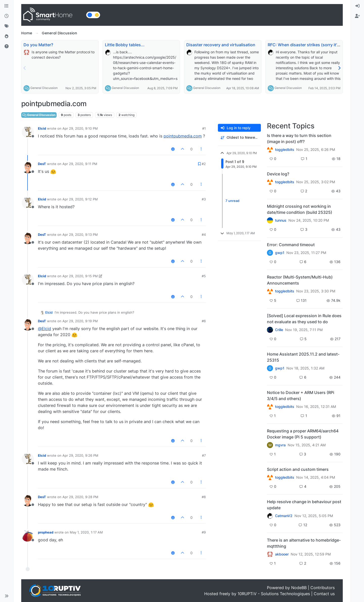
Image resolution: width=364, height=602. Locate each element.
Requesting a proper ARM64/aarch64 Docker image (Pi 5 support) (303, 434)
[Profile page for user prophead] (28, 536)
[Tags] (7, 26)
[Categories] (7, 6)
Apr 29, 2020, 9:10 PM (80, 128)
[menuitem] (357, 6)
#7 (204, 455)
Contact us (324, 594)
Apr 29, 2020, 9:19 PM (80, 321)
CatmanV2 (284, 516)
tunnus (281, 220)
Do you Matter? (38, 45)
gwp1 (280, 253)
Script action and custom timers (298, 469)
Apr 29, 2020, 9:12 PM (80, 199)
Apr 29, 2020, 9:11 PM (80, 164)
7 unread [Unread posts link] (232, 201)
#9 (204, 532)
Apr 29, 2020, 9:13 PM (80, 235)
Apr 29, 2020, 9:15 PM (80, 276)
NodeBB (299, 588)
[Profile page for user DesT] (28, 167)
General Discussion (44, 88)
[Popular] (7, 36)
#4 (204, 235)
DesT (42, 164)
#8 (204, 497)
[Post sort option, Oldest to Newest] (239, 138)
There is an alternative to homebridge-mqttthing (304, 543)
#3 (204, 199)
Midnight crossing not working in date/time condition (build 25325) (300, 209)
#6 (204, 321)
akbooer (282, 554)
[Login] (357, 6)
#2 (204, 164)
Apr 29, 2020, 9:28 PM (80, 497)
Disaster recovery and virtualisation (221, 45)
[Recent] (7, 16)
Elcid (42, 128)
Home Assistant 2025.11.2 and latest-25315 (303, 357)
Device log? (278, 174)
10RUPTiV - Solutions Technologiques (274, 594)
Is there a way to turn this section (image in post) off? (299, 138)
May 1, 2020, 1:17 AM (86, 532)
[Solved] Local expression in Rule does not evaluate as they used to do (304, 319)
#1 (204, 128)
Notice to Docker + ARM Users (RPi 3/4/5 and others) (301, 396)
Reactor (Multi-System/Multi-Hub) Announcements (300, 280)
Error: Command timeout (291, 245)
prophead (46, 532)
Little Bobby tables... (125, 45)
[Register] (357, 16)
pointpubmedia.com (183, 136)
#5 (204, 276)
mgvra (280, 445)
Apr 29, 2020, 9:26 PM (80, 455)
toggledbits (285, 150)
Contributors (323, 588)
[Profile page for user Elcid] (28, 132)
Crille (279, 330)
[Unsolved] (7, 47)
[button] (7, 596)
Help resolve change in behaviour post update (304, 505)
